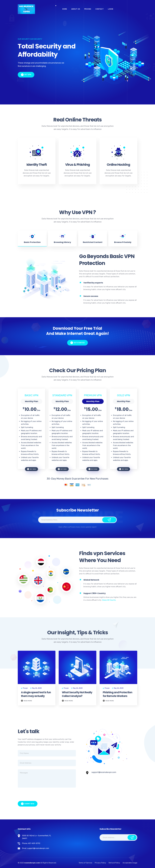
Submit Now (28, 804)
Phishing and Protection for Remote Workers (118, 694)
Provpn (24, 688)
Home (65, 9)
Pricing (88, 9)
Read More (26, 701)
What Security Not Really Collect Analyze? (77, 694)
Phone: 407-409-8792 (31, 843)
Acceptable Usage (130, 863)
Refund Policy (114, 863)
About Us (76, 9)
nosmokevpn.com (32, 863)
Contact (100, 9)
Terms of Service (85, 863)
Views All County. (109, 600)
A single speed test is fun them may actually (36, 694)
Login (111, 9)
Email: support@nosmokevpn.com (36, 848)
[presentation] (34, 795)
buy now (31, 469)
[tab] (32, 238)
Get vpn (26, 75)
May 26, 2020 (36, 688)
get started (77, 343)
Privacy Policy (100, 863)
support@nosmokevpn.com (104, 772)
